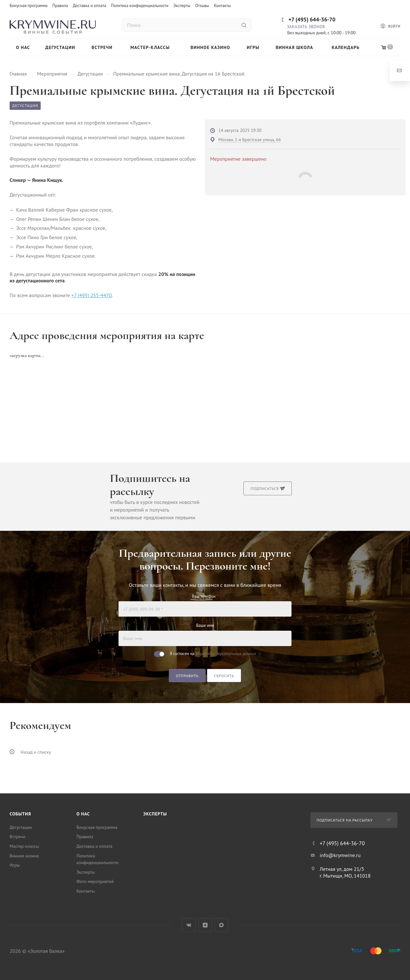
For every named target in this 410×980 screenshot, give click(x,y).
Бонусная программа (29, 6)
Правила (60, 6)
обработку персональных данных (226, 654)
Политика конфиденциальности (140, 6)
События (20, 814)
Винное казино (24, 856)
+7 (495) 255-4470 (92, 295)
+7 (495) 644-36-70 (312, 20)
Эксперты (182, 6)
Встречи (17, 837)
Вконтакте (189, 925)
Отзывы (202, 6)
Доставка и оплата (89, 6)
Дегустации (21, 827)
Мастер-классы (24, 846)
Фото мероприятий (95, 881)
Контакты (222, 6)
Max (221, 925)
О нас (83, 814)
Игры (15, 865)
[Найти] (244, 25)
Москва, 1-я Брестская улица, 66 (250, 140)
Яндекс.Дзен (205, 925)
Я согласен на (213, 654)
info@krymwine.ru (340, 855)
